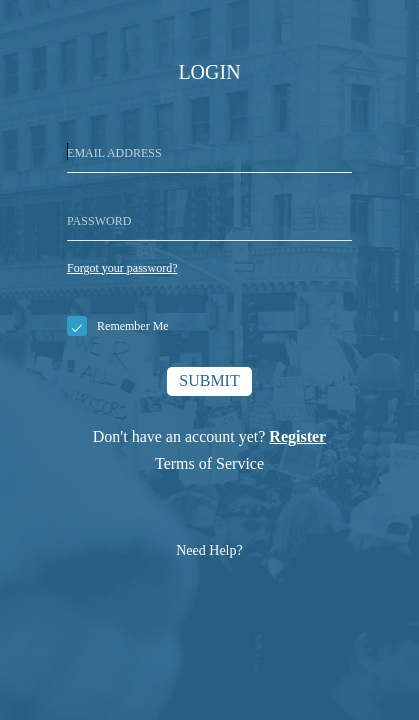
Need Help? (209, 550)
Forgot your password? (122, 268)
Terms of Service (209, 463)
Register (297, 436)
